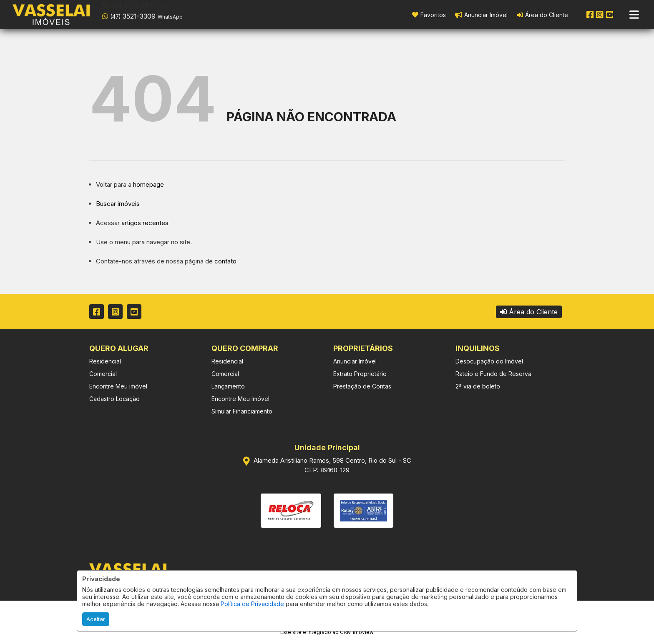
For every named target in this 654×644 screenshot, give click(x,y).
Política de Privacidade (252, 604)
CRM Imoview (357, 632)
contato (225, 261)
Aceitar (96, 619)
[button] (155, 14)
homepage (148, 184)
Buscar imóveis (118, 204)
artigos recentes (145, 223)
